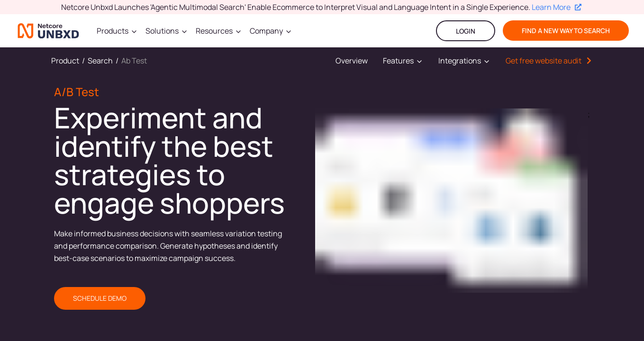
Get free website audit (544, 61)
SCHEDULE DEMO (100, 298)
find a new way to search (566, 31)
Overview (352, 61)
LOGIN (466, 31)
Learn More (557, 7)
